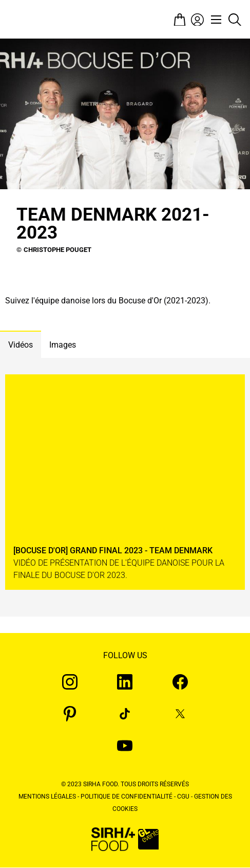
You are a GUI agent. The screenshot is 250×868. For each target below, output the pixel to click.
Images (63, 345)
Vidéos (21, 345)
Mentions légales (47, 797)
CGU (183, 797)
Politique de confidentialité (127, 797)
